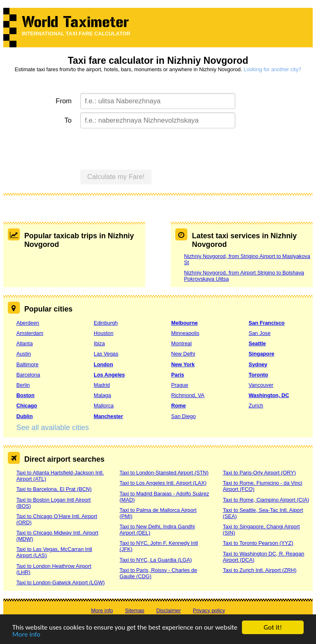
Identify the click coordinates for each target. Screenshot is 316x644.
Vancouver (261, 385)
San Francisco (266, 323)
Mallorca (104, 406)
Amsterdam (30, 333)
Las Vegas (106, 354)
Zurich (256, 406)
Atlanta (25, 343)
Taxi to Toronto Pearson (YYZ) (258, 543)
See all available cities (53, 428)
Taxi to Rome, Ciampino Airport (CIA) (266, 500)
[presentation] (143, 148)
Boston (26, 395)
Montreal (181, 343)
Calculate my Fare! (116, 177)
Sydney (258, 364)
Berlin (23, 385)
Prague (180, 385)
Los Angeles (109, 375)
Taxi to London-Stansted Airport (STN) (164, 473)
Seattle (257, 343)
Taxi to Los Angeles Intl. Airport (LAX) (163, 483)
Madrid (102, 385)
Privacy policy (209, 610)
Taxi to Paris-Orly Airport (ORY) (259, 473)
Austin (24, 354)
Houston (104, 333)
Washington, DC (269, 395)
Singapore (261, 354)
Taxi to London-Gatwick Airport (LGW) (61, 582)
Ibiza (99, 343)
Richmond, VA (188, 395)
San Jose (259, 333)
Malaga (102, 395)
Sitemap (135, 610)
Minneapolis (185, 333)
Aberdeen (28, 323)
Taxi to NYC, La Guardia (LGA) (156, 560)
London (103, 364)
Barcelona (28, 375)
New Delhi (183, 354)
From (64, 101)
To (68, 120)
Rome (179, 406)
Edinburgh (106, 323)
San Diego (184, 416)
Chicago (27, 406)
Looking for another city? (272, 69)
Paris (178, 375)
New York (183, 364)
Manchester (108, 416)
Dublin (25, 416)
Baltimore (28, 364)
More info (26, 635)
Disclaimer (169, 610)
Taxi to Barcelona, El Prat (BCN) (54, 489)
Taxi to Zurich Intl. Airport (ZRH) (259, 570)
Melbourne (185, 323)
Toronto (258, 375)
